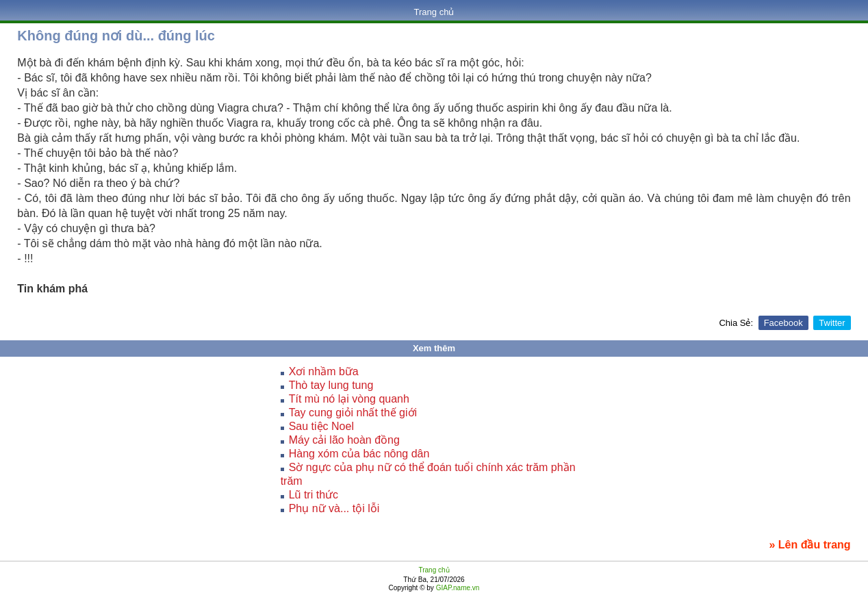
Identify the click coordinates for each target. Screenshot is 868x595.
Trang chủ (434, 12)
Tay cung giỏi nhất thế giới (353, 413)
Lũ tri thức (314, 495)
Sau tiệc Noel (321, 426)
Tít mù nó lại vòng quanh (349, 399)
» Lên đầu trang (809, 545)
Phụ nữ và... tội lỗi (334, 508)
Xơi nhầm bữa (324, 371)
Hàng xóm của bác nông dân (359, 454)
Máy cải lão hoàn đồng (344, 440)
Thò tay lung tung (331, 385)
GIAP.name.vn (457, 588)
